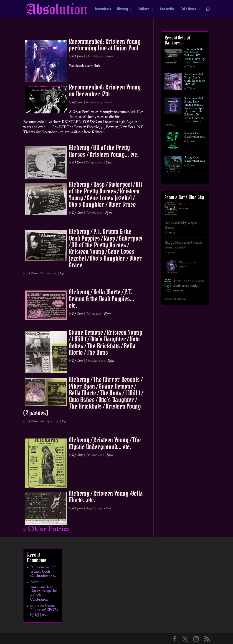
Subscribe (167, 9)
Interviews (103, 9)
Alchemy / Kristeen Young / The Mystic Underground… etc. (105, 443)
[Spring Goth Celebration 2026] (173, 166)
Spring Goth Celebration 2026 (195, 159)
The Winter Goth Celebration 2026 (43, 572)
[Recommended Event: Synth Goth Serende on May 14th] (173, 82)
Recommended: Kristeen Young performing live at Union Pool (105, 45)
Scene (110, 56)
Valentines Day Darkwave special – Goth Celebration (44, 593)
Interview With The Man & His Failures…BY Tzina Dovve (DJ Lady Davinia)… (195, 56)
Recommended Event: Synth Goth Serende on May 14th (195, 79)
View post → (188, 204)
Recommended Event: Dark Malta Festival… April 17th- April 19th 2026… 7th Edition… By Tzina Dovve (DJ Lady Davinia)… (195, 110)
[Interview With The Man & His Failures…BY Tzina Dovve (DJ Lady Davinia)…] (173, 57)
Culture (144, 9)
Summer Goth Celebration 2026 (195, 135)
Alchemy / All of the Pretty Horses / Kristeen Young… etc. (104, 151)
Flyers (109, 163)
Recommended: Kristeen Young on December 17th (105, 90)
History (122, 9)
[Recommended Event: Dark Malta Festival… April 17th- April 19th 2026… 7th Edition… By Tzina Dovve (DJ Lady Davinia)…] (173, 106)
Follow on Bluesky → (177, 299)
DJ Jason (78, 56)
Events (108, 102)
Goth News (188, 9)
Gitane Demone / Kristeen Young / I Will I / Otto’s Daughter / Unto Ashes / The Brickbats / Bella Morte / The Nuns (106, 342)
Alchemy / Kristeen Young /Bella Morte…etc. (106, 497)
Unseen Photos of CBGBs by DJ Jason (44, 610)
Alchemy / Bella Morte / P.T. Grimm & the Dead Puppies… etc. (102, 299)
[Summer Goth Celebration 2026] (173, 141)
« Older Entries (46, 529)
